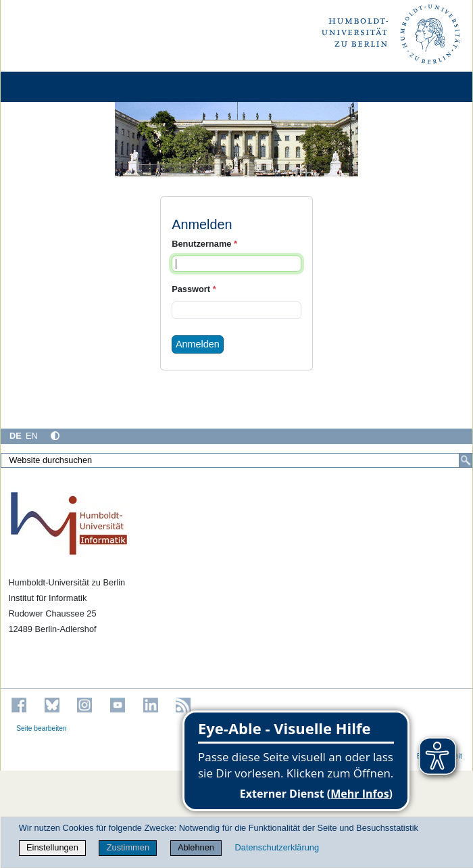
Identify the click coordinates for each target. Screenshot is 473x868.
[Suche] (466, 460)
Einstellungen (52, 847)
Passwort (194, 289)
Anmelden (198, 344)
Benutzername (204, 244)
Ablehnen (196, 847)
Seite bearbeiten (42, 728)
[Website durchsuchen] (236, 460)
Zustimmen (128, 847)
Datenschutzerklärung (277, 847)
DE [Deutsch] (16, 436)
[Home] (49, 87)
